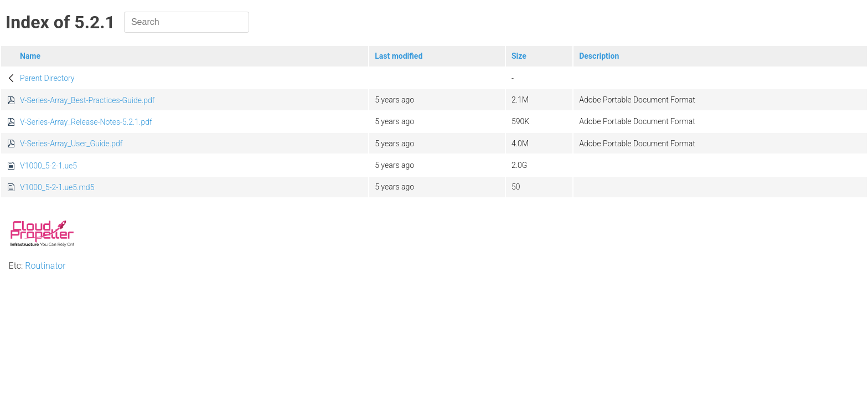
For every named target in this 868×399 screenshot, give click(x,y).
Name (30, 56)
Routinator (45, 266)
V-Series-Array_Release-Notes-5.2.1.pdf (86, 122)
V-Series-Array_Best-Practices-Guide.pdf (87, 100)
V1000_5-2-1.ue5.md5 (57, 187)
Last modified (399, 56)
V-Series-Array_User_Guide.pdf (71, 144)
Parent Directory (47, 78)
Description (599, 56)
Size (519, 56)
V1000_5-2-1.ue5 (48, 166)
